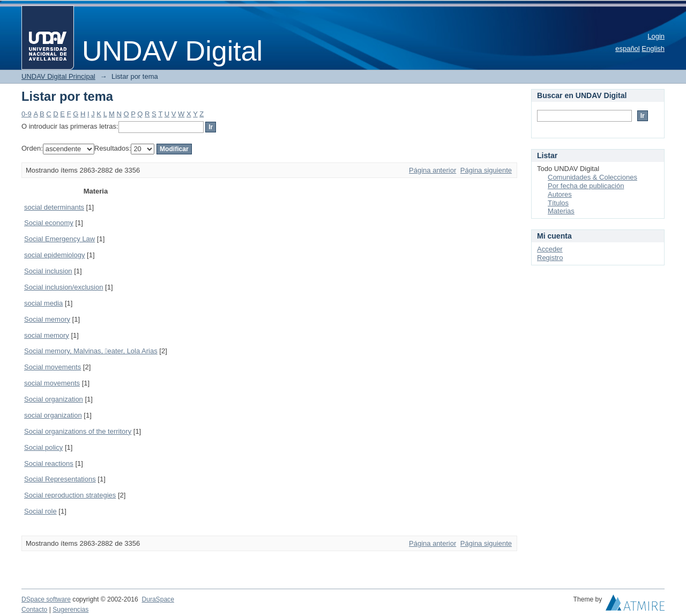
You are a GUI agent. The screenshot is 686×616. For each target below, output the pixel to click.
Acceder (550, 249)
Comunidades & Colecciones (592, 177)
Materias (561, 211)
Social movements (53, 367)
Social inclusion (48, 271)
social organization (53, 415)
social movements (52, 383)
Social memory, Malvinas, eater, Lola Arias (91, 351)
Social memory (47, 319)
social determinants (54, 207)
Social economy (49, 223)
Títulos (558, 203)
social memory (47, 335)
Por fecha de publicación (586, 186)
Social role (40, 511)
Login (656, 36)
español (628, 49)
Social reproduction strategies (70, 495)
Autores (560, 194)
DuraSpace (158, 599)
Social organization (54, 399)
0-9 (27, 114)
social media (43, 303)
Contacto (34, 610)
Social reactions (49, 463)
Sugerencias (70, 610)
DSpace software (46, 599)
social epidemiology (54, 255)
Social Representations (60, 479)
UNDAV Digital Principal (58, 76)
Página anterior (433, 170)
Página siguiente (486, 170)
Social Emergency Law (59, 239)
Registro (550, 258)
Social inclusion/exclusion (64, 287)
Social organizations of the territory (78, 431)
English (653, 49)
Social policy (43, 447)
